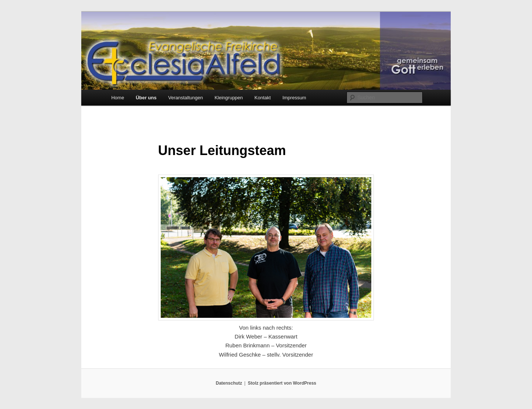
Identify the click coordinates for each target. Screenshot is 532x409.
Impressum (294, 98)
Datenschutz (229, 383)
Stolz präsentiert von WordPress (282, 383)
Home (118, 98)
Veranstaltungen (185, 98)
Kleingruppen (229, 98)
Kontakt (263, 98)
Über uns (146, 98)
